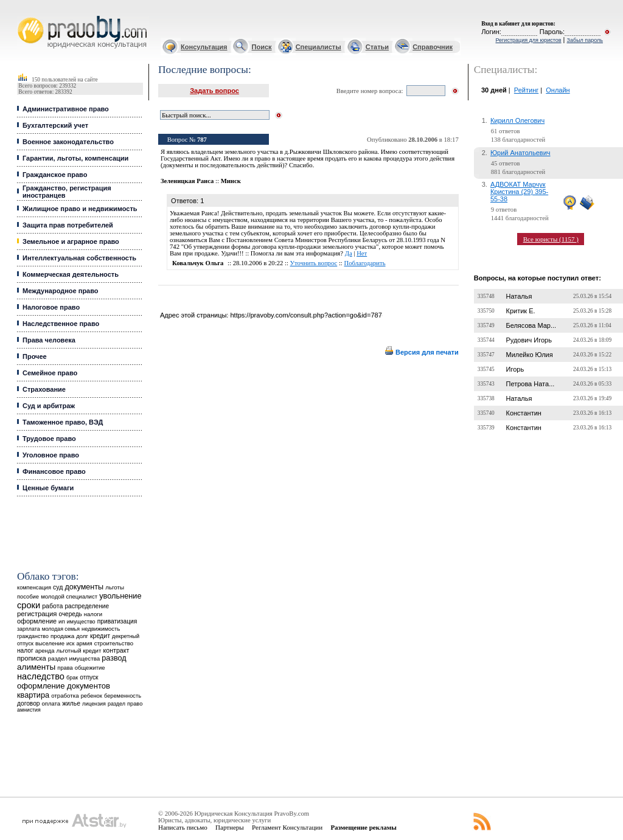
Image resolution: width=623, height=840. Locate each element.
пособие (28, 597)
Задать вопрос (214, 91)
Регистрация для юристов (528, 40)
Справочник (433, 47)
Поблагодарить (365, 263)
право (135, 704)
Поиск (262, 47)
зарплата (29, 629)
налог (25, 651)
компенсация (34, 588)
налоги (93, 614)
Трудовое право (49, 439)
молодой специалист (69, 596)
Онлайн (558, 90)
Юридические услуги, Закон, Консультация (23, 16)
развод (114, 658)
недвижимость (101, 629)
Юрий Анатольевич (520, 153)
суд (58, 587)
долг (82, 636)
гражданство (33, 636)
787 (202, 140)
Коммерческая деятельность (71, 274)
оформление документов (64, 686)
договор (29, 703)
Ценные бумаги (48, 488)
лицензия (94, 704)
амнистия (29, 710)
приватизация (117, 621)
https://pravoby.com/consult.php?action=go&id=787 (306, 315)
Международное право (61, 291)
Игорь (515, 369)
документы (85, 587)
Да (349, 253)
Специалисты (318, 47)
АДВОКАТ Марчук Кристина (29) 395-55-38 (519, 192)
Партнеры (230, 827)
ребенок (92, 696)
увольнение (120, 596)
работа (52, 606)
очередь (71, 614)
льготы (115, 587)
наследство (41, 676)
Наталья (519, 296)
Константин (523, 413)
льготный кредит (79, 651)
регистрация (37, 614)
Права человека (49, 340)
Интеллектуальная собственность (79, 258)
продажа (62, 636)
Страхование (44, 389)
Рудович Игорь (528, 340)
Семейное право (50, 373)
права (65, 668)
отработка (65, 696)
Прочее (35, 356)
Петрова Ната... (530, 384)
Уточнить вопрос (314, 263)
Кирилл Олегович (517, 120)
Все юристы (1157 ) (551, 239)
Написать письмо (183, 827)
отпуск (89, 677)
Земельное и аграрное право (71, 241)
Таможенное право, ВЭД (63, 422)
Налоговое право (51, 307)
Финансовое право (54, 471)
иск (70, 644)
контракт (116, 650)
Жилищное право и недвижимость (80, 209)
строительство (114, 643)
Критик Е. (520, 311)
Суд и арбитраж (49, 406)
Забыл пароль (585, 40)
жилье (71, 703)
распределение (87, 606)
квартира (33, 695)
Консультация (204, 47)
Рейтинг (526, 90)
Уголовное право (51, 455)
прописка (32, 658)
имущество (81, 622)
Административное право (66, 109)
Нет (362, 253)
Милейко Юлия (529, 355)
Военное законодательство (68, 142)
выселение (50, 643)
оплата (51, 703)
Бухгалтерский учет (55, 125)
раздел (117, 704)
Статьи (377, 47)
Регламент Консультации (287, 827)
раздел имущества (74, 658)
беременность (123, 696)
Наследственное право (61, 324)
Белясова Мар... (531, 325)
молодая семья (61, 629)
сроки (29, 605)
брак (72, 678)
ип (62, 621)
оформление (37, 621)
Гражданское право (55, 175)
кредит (100, 636)
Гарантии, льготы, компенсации (75, 158)
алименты (36, 667)
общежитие (90, 668)
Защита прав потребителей (68, 225)
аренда (45, 651)
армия (84, 644)
